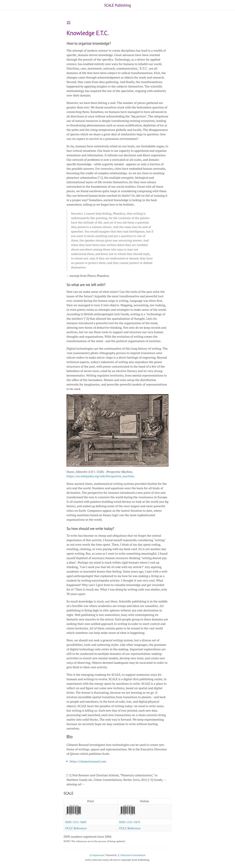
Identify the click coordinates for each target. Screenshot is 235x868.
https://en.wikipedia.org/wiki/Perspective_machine (100, 476)
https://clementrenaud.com (88, 761)
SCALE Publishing (118, 5)
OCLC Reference (76, 828)
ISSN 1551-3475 (130, 822)
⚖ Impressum (97, 855)
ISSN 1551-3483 (76, 822)
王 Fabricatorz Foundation (131, 855)
